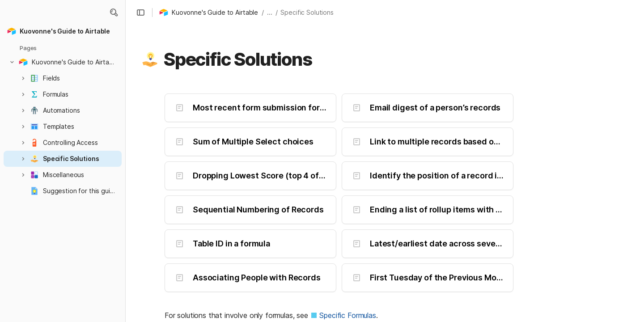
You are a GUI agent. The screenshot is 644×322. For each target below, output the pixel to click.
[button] (114, 13)
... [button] (270, 12)
